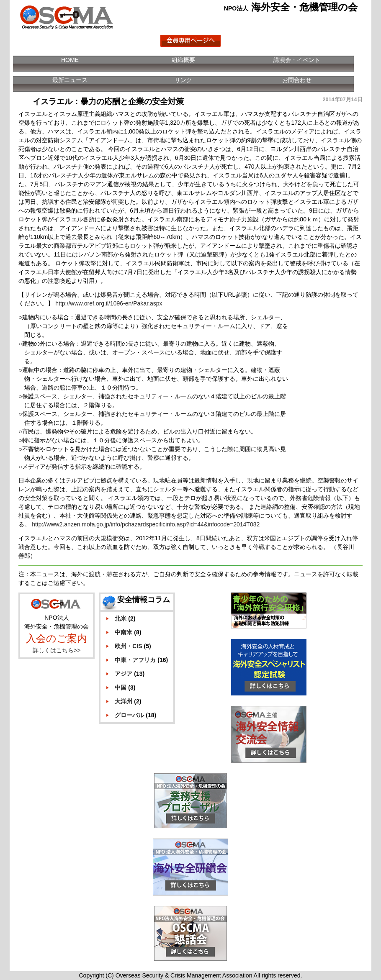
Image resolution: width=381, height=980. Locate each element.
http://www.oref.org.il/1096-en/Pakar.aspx (109, 303)
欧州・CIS (128, 646)
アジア (124, 674)
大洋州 (124, 701)
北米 (121, 618)
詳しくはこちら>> (57, 650)
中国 (121, 688)
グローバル (129, 715)
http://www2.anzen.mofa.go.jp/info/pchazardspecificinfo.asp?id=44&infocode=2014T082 (146, 524)
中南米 (124, 632)
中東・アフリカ (135, 660)
